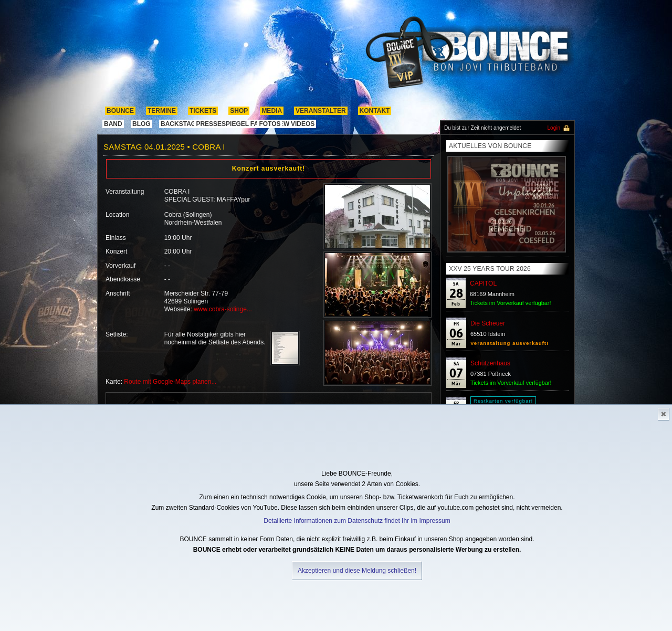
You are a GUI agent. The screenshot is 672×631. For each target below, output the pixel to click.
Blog (141, 124)
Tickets (203, 111)
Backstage (180, 124)
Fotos (270, 124)
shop (239, 111)
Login (554, 128)
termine (162, 111)
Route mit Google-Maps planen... (170, 382)
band (113, 124)
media (272, 111)
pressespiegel (222, 124)
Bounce (120, 111)
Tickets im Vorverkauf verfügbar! (510, 303)
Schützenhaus (490, 363)
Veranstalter (321, 111)
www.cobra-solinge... (223, 309)
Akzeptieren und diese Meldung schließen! (357, 571)
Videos (303, 124)
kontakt (375, 111)
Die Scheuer (488, 323)
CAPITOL (483, 283)
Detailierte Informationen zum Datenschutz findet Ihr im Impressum (357, 521)
